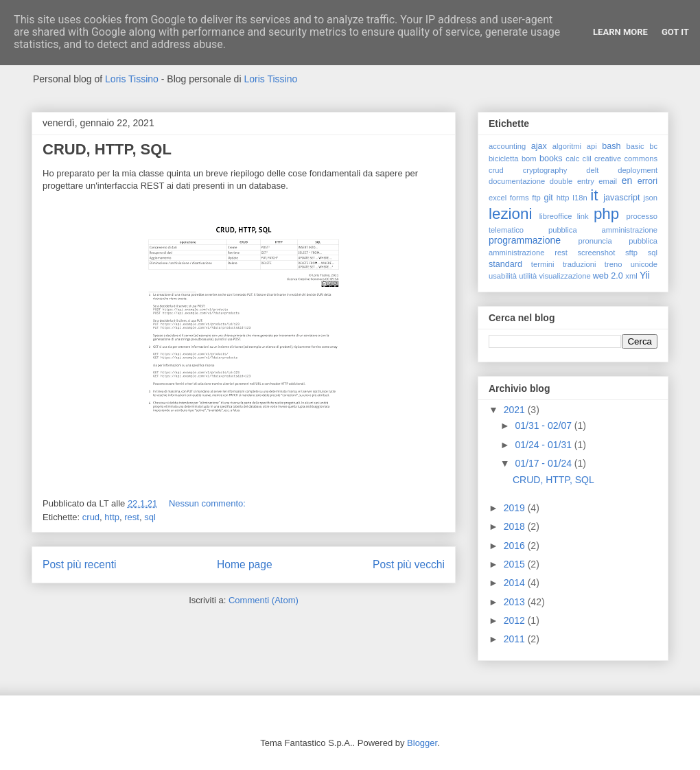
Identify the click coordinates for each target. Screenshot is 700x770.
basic (635, 146)
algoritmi (567, 146)
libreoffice (556, 216)
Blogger (422, 743)
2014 (516, 583)
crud (91, 517)
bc (653, 146)
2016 (516, 546)
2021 (516, 410)
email (608, 181)
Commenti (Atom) (264, 600)
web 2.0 (608, 276)
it (594, 195)
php (606, 214)
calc (572, 159)
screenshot (597, 253)
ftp (536, 198)
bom (529, 159)
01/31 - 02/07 (544, 425)
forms (520, 198)
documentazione (517, 181)
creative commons (626, 159)
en (627, 180)
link (583, 216)
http (112, 517)
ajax (539, 146)
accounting (507, 146)
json (650, 198)
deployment (638, 170)
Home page (245, 564)
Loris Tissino (132, 79)
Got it (675, 32)
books (551, 159)
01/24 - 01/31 (544, 445)
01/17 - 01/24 (544, 463)
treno (614, 264)
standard (505, 264)
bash (611, 146)
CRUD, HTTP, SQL (107, 149)
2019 (516, 508)
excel (498, 198)
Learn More (620, 32)
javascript (621, 198)
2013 (516, 602)
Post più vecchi (409, 564)
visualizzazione (564, 276)
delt (592, 170)
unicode (644, 264)
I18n (580, 198)
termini (543, 264)
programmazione (525, 240)
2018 (516, 526)
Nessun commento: (209, 503)
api (592, 146)
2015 (516, 564)
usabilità (503, 276)
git (548, 198)
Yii (645, 275)
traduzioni (580, 264)
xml (631, 276)
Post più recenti (79, 564)
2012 (516, 620)
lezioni (510, 214)
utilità (528, 276)
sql (150, 517)
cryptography (545, 170)
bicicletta (504, 159)
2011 (516, 639)
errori (647, 181)
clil (587, 159)
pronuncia (595, 241)
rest (132, 517)
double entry (572, 181)
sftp (631, 253)
